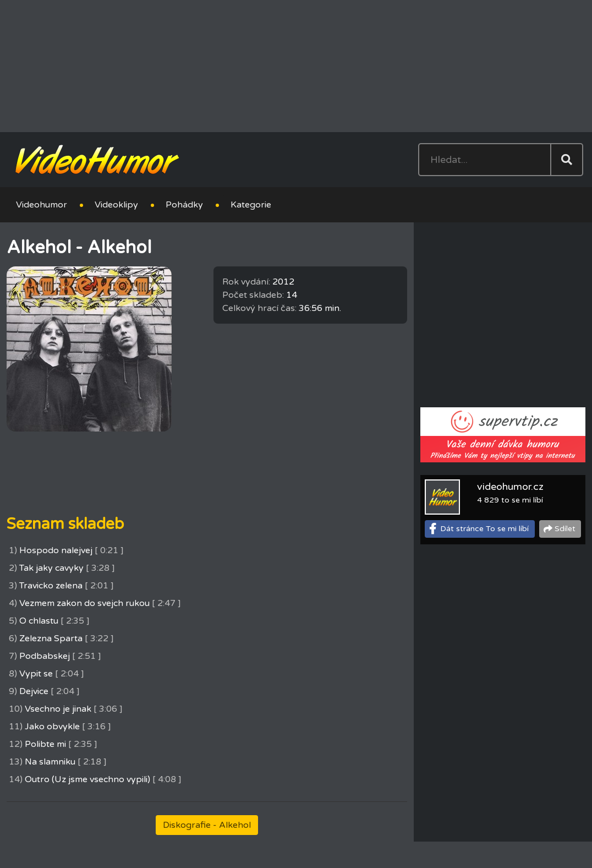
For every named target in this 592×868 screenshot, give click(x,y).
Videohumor (42, 205)
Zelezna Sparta (51, 638)
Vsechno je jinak (58, 709)
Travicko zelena (51, 586)
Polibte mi (45, 744)
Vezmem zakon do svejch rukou (84, 603)
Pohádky (184, 205)
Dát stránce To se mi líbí (484, 529)
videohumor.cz (510, 487)
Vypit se (36, 674)
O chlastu (39, 621)
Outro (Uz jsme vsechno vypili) (87, 779)
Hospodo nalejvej (56, 550)
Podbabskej (45, 656)
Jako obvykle (52, 727)
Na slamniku (50, 762)
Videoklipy (116, 205)
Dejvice (34, 691)
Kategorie (251, 205)
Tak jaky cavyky (51, 568)
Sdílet (565, 529)
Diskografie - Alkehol (207, 825)
